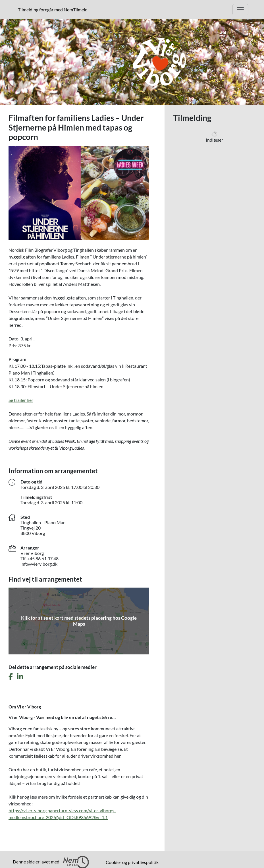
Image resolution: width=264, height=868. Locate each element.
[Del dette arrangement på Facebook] (11, 677)
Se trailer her (21, 400)
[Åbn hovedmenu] (240, 10)
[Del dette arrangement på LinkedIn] (20, 677)
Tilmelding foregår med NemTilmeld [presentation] (53, 10)
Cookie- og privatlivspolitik (132, 862)
